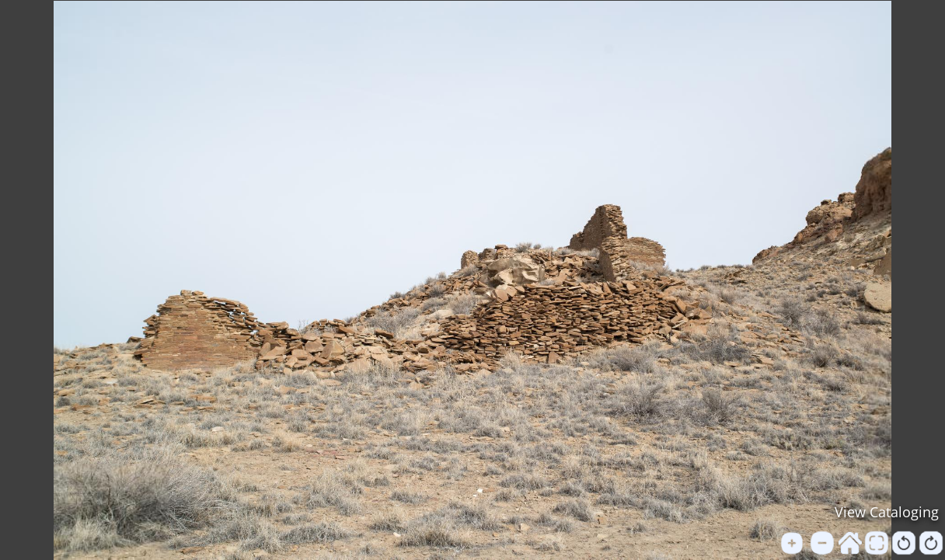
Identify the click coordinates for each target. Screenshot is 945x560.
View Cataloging (887, 512)
